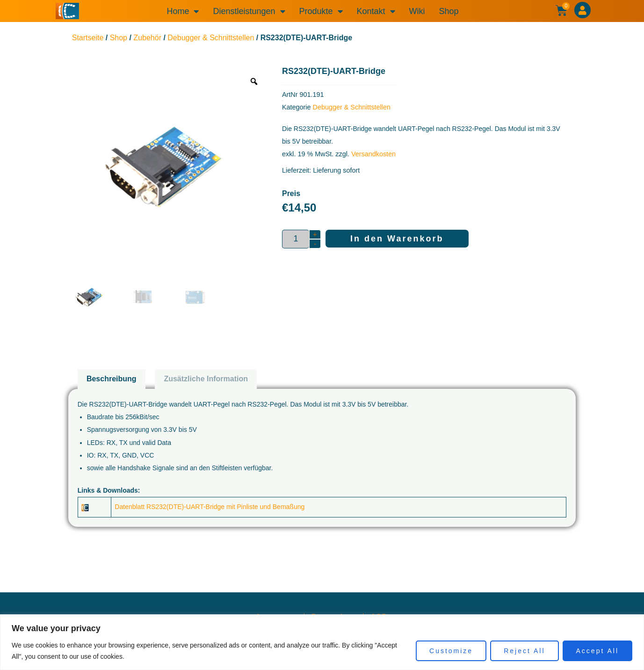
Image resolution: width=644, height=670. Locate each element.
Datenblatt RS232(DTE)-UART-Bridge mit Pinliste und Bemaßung (210, 507)
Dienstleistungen (249, 11)
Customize (451, 651)
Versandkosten (373, 154)
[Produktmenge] (296, 239)
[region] (322, 642)
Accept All (597, 651)
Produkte (321, 11)
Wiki (417, 11)
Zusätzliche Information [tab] (206, 379)
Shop (449, 11)
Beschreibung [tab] (112, 379)
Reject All (524, 651)
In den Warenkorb (397, 239)
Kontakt (376, 11)
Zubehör (147, 38)
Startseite (88, 38)
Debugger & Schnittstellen (211, 38)
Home (183, 11)
